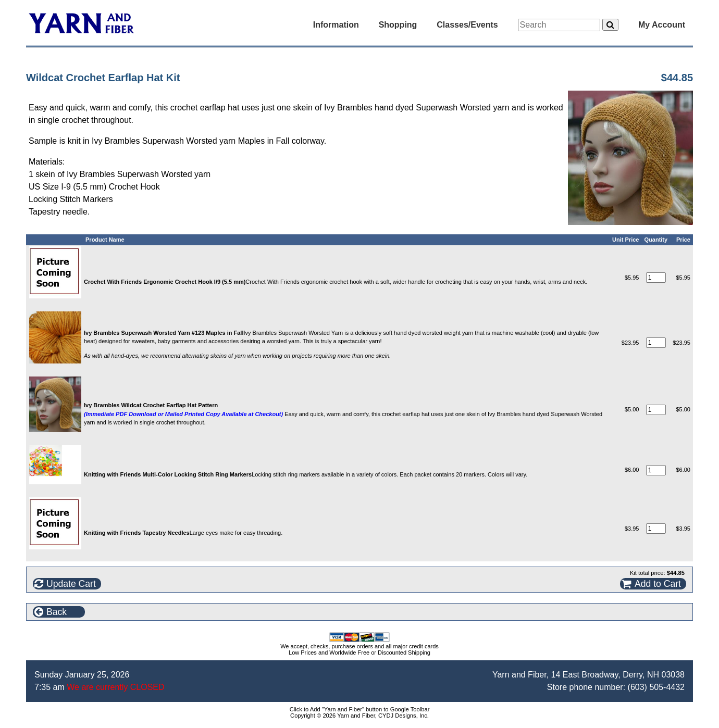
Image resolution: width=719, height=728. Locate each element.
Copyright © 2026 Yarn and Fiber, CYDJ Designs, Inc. (359, 716)
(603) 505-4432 (656, 687)
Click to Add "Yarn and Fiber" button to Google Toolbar (360, 709)
